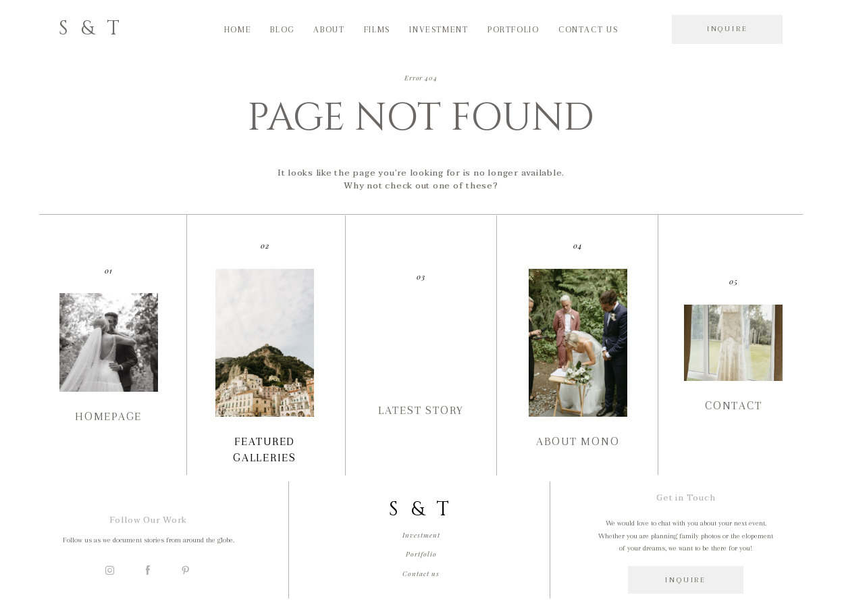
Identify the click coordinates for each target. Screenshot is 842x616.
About (329, 30)
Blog (282, 30)
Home (238, 30)
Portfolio (514, 30)
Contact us (588, 30)
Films (377, 30)
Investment (439, 30)
